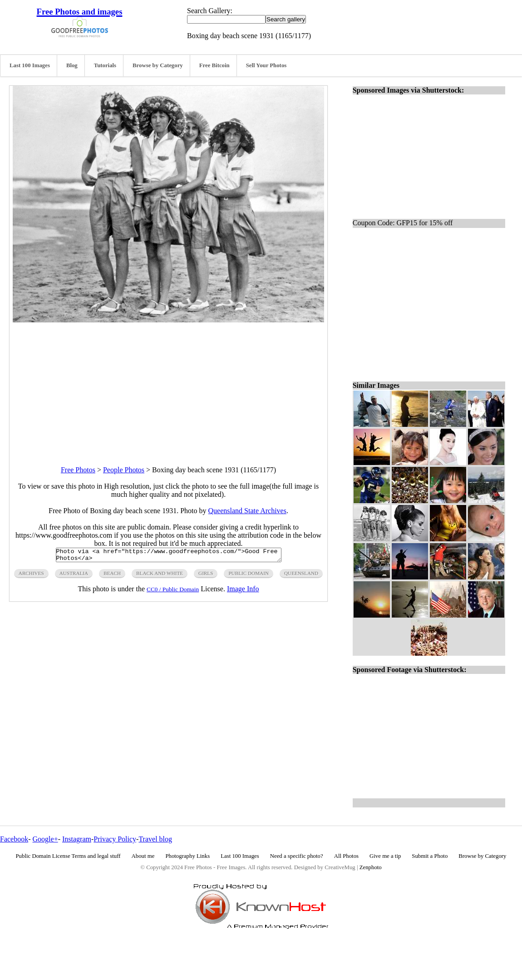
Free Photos (78, 470)
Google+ (45, 839)
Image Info (243, 591)
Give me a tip (385, 856)
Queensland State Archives (247, 511)
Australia (74, 576)
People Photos (124, 470)
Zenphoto (371, 867)
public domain (249, 576)
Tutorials (105, 65)
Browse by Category (158, 65)
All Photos (346, 856)
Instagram (77, 839)
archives (31, 576)
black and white (160, 576)
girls (206, 576)
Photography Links (187, 856)
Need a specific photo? (297, 856)
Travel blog (155, 839)
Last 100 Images (30, 65)
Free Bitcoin (214, 65)
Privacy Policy (115, 839)
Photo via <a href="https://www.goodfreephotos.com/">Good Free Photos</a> (169, 556)
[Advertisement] (168, 386)
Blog (72, 65)
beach (112, 576)
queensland (301, 576)
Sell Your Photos (266, 65)
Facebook (14, 839)
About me (143, 856)
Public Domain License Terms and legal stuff (68, 856)
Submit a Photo (430, 856)
